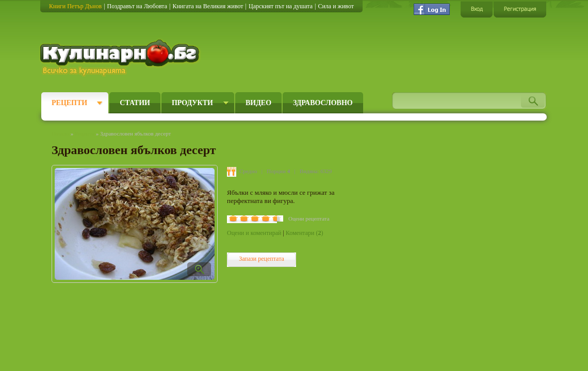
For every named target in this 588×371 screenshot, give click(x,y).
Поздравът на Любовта (137, 6)
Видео (258, 103)
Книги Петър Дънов (75, 6)
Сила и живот (336, 6)
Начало (60, 133)
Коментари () (305, 233)
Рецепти (69, 103)
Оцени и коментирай (254, 233)
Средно (248, 171)
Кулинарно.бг (121, 58)
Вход (477, 9)
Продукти (192, 103)
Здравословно (323, 103)
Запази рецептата (262, 259)
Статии (135, 103)
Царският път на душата (281, 6)
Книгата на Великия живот (208, 6)
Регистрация (520, 9)
